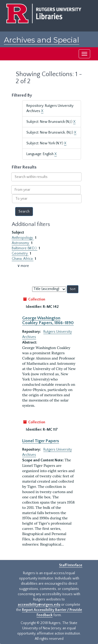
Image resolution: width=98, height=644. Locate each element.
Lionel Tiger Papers (41, 441)
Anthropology (23, 238)
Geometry (20, 254)
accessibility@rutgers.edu (39, 605)
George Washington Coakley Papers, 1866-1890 (48, 320)
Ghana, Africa (23, 259)
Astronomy (21, 243)
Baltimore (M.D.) (25, 248)
